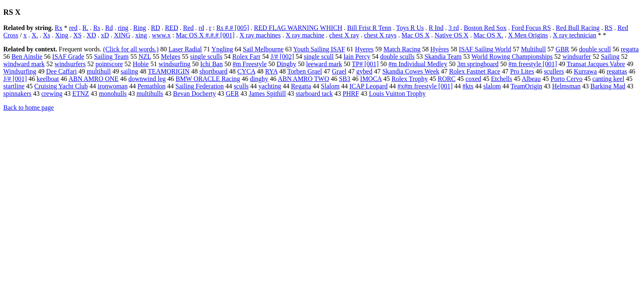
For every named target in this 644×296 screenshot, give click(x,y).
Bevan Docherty (194, 94)
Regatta (301, 86)
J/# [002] (282, 57)
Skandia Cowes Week (411, 71)
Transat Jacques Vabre (596, 64)
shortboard (213, 71)
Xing (62, 35)
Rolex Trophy (409, 79)
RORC (447, 79)
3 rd (454, 28)
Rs (97, 28)
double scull (595, 49)
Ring (139, 28)
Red (189, 28)
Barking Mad (608, 86)
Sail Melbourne (263, 49)
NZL (145, 57)
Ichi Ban (212, 64)
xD (105, 35)
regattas (617, 71)
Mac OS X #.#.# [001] (205, 35)
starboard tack (314, 94)
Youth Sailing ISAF (319, 49)
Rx (59, 28)
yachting (270, 86)
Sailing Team (111, 57)
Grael (339, 71)
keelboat (48, 79)
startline (14, 86)
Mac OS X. (488, 35)
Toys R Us (410, 28)
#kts (468, 86)
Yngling (222, 49)
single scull (319, 57)
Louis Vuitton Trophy (397, 94)
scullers (554, 71)
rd (201, 28)
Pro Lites (522, 71)
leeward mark (324, 64)
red (73, 28)
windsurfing (174, 64)
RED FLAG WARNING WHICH (298, 28)
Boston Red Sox (485, 28)
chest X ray (344, 35)
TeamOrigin (526, 86)
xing (141, 35)
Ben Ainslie (27, 57)
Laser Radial (185, 49)
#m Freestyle (250, 64)
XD (91, 35)
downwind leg (147, 79)
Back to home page (29, 108)
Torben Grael (305, 71)
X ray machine (305, 35)
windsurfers (70, 64)
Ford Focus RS (531, 28)
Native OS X (452, 35)
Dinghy (286, 64)
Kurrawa (585, 71)
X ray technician (575, 35)
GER (232, 94)
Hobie (141, 64)
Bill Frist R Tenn (369, 28)
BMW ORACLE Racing (208, 79)
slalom (492, 86)
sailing (130, 71)
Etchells (502, 79)
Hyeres (364, 49)
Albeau (531, 79)
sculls (241, 86)
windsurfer (577, 57)
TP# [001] (365, 64)
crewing (52, 94)
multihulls (150, 94)
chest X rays (380, 35)
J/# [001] (15, 79)
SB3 (345, 79)
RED (172, 28)
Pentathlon (152, 86)
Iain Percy (357, 57)
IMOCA (371, 79)
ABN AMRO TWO (303, 79)
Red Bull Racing (578, 28)
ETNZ (81, 94)
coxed (473, 79)
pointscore (109, 64)
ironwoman (113, 86)
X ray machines (260, 35)
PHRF (351, 94)
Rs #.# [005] (233, 28)
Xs (46, 35)
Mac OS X (416, 35)
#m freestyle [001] (533, 64)
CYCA (246, 71)
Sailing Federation (200, 86)
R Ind (436, 28)
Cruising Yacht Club (61, 86)
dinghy (259, 79)
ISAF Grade (68, 57)
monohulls (113, 94)
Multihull (533, 49)
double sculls (397, 57)
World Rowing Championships (512, 57)
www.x (161, 35)
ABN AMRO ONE (94, 79)
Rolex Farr (247, 57)
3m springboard (478, 64)
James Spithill (267, 94)
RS (609, 28)
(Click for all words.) (131, 49)
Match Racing (402, 49)
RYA (271, 71)
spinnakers (17, 94)
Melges (171, 57)
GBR (562, 49)
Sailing (610, 57)
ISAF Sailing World (485, 49)
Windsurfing (20, 71)
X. (35, 35)
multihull (99, 71)
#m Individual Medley (418, 64)
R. (85, 28)
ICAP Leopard (369, 86)
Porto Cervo (566, 79)
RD (156, 28)
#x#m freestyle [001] (425, 86)
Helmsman (566, 86)
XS (77, 35)
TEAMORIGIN (169, 71)
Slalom (330, 86)
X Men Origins (528, 35)
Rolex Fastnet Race (475, 71)
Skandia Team (443, 57)
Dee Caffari (61, 71)
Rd (109, 28)
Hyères (440, 49)
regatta (630, 49)
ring (123, 28)
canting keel (608, 79)
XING (122, 35)
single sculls (206, 57)
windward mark (24, 64)
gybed (365, 71)
